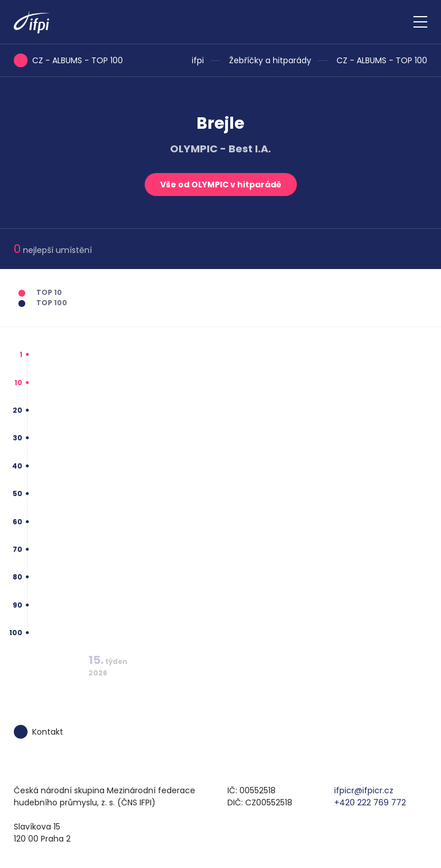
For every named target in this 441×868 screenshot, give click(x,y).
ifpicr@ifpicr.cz (364, 790)
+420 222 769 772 (370, 802)
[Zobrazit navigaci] (420, 22)
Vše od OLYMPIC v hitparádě (221, 185)
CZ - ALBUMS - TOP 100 (382, 60)
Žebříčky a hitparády (270, 60)
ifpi (198, 60)
